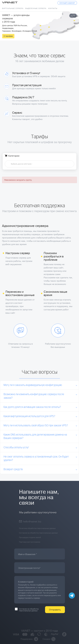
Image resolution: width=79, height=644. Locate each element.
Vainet (10, 3)
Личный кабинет (67, 3)
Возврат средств (13, 469)
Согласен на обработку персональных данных (27, 610)
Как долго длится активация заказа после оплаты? (32, 407)
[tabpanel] (39, 26)
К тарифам (8, 36)
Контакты (53, 8)
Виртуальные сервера (13, 8)
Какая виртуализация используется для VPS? (29, 416)
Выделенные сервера (36, 8)
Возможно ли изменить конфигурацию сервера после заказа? (34, 396)
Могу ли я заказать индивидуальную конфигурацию (33, 385)
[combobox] (39, 164)
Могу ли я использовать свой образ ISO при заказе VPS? (36, 426)
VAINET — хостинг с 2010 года (40, 631)
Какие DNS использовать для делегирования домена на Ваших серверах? (35, 436)
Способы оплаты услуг (16, 448)
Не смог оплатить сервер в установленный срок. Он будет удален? (36, 458)
